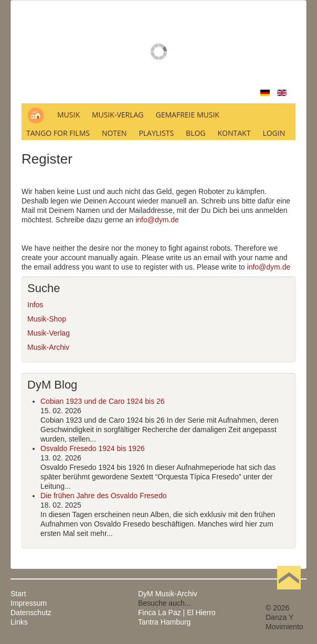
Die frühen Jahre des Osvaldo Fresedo (103, 496)
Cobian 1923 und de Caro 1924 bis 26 (103, 401)
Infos (35, 305)
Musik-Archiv (48, 347)
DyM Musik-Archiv (168, 594)
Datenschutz (31, 613)
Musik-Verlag (49, 333)
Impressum (29, 603)
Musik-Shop (47, 319)
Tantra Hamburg (164, 622)
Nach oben (289, 594)
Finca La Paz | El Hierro (177, 613)
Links (19, 622)
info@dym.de (157, 220)
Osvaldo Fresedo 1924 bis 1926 (92, 448)
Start (18, 594)
